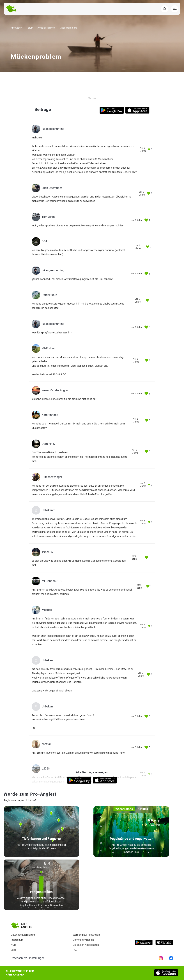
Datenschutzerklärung (23, 935)
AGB (13, 945)
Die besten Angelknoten (86, 945)
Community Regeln (83, 940)
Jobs (14, 950)
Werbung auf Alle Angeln (86, 935)
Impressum (17, 940)
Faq (75, 950)
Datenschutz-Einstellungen (28, 958)
